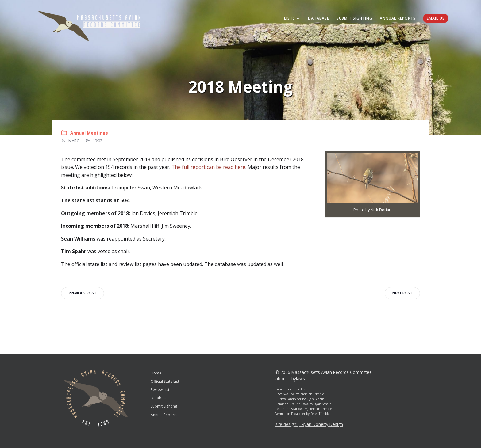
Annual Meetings (89, 133)
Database (319, 18)
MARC (70, 141)
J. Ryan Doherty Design (321, 424)
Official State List (165, 381)
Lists (292, 18)
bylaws (298, 379)
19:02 (94, 141)
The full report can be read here (208, 167)
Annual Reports (398, 18)
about (281, 379)
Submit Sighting (354, 18)
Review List (160, 390)
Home (156, 373)
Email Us (436, 18)
